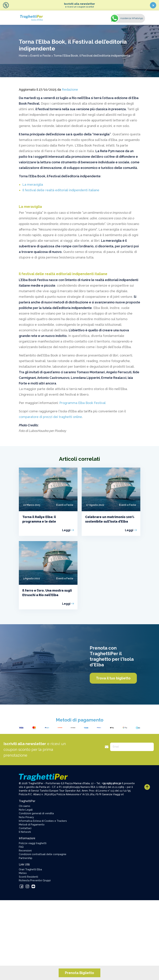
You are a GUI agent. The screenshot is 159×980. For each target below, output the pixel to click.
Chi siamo (25, 806)
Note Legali (26, 810)
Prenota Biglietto (79, 973)
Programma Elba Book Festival (83, 403)
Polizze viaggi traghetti (33, 843)
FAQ (21, 847)
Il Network (25, 832)
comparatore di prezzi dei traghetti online (50, 417)
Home (23, 55)
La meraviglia (33, 185)
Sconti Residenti (28, 877)
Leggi (66, 530)
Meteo (23, 873)
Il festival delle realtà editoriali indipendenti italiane (61, 190)
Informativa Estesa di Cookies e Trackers (43, 821)
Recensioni (25, 851)
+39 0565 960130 (112, 783)
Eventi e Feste (41, 55)
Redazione (70, 90)
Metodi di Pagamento (32, 825)
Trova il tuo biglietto (113, 678)
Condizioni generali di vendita (36, 813)
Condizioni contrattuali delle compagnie (43, 854)
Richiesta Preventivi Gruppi (35, 880)
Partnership (26, 858)
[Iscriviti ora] (153, 5)
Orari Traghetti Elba (30, 869)
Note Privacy (26, 817)
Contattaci (25, 828)
